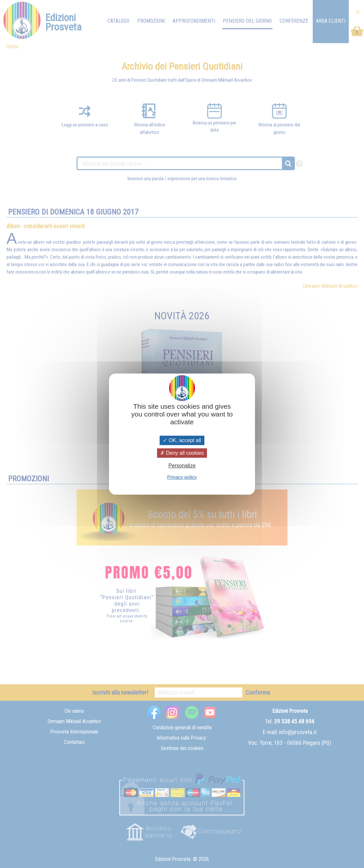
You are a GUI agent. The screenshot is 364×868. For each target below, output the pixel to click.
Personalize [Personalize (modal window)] (182, 466)
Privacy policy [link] (182, 477)
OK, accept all (182, 440)
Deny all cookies (182, 453)
